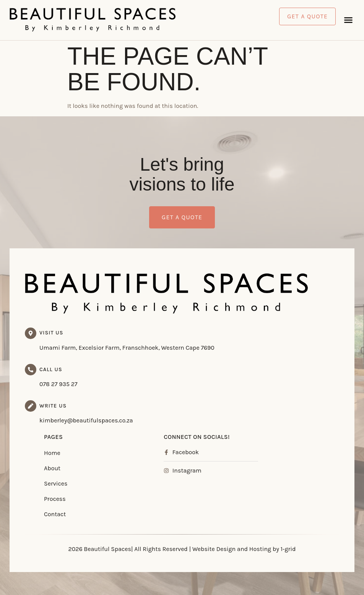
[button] (348, 20)
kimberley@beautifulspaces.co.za (86, 420)
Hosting (260, 549)
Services (56, 483)
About (52, 468)
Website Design (214, 549)
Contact (55, 514)
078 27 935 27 (58, 384)
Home (52, 453)
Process (55, 499)
